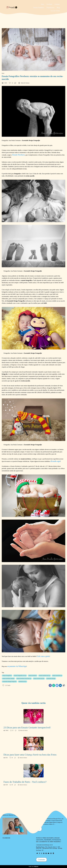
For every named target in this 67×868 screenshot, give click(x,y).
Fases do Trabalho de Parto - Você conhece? (25, 782)
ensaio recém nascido (39, 678)
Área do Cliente (55, 11)
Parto (42, 4)
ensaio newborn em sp (45, 675)
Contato (41, 860)
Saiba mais (35, 829)
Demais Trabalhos (39, 8)
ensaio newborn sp (57, 675)
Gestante (57, 4)
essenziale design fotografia (9, 681)
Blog (58, 8)
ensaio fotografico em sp (20, 675)
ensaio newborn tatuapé (8, 678)
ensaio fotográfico (7, 675)
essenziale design (51, 678)
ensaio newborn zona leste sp (24, 678)
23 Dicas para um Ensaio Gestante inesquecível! (27, 727)
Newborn (49, 4)
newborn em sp (23, 681)
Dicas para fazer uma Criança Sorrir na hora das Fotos (30, 755)
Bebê (3, 73)
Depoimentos (50, 8)
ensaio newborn (33, 675)
